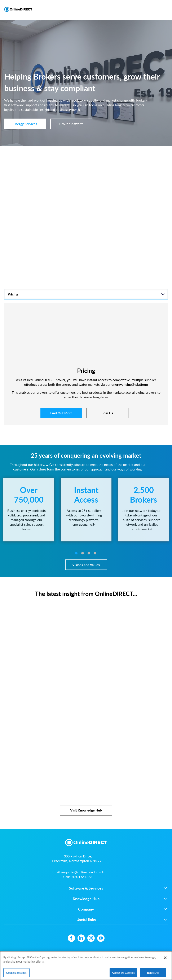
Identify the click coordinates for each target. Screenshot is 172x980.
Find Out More (61, 413)
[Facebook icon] (71, 938)
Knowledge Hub (86, 899)
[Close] (165, 959)
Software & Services (86, 888)
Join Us (107, 413)
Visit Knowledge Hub (86, 810)
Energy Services (25, 124)
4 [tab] (95, 553)
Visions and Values (86, 565)
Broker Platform (71, 124)
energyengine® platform (130, 384)
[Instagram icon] (91, 938)
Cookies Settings (16, 974)
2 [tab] (83, 553)
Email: (78, 872)
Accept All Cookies (123, 974)
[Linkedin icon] (81, 938)
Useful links (86, 920)
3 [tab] (89, 553)
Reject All (153, 974)
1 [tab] (76, 553)
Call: (78, 877)
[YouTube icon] (101, 938)
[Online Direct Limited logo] (18, 9)
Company (86, 909)
